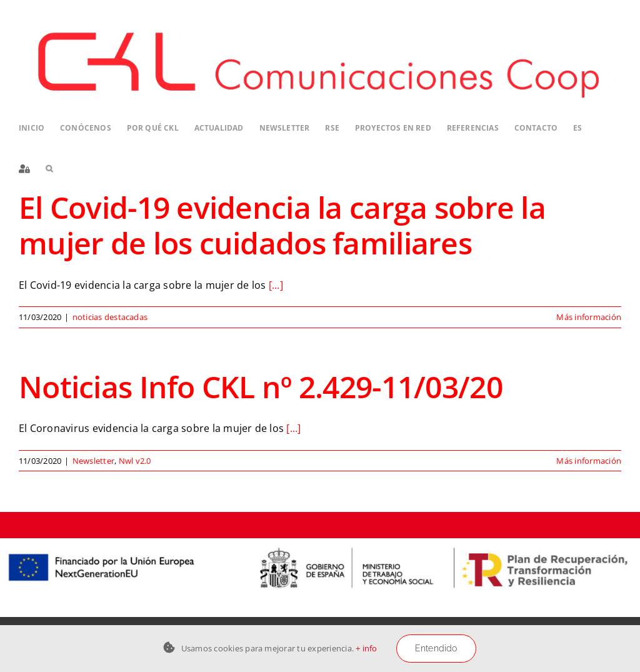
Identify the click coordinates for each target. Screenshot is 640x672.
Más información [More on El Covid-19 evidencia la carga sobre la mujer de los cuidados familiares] (589, 317)
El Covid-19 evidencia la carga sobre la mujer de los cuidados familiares (282, 225)
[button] (49, 169)
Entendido (436, 648)
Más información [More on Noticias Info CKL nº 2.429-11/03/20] (589, 461)
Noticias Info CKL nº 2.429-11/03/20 (261, 387)
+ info (366, 648)
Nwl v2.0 (135, 461)
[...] (276, 285)
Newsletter (93, 461)
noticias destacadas (110, 317)
